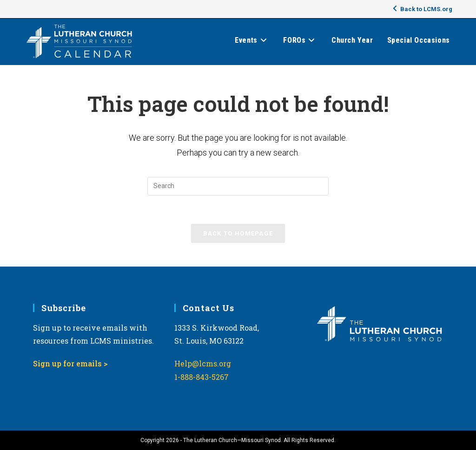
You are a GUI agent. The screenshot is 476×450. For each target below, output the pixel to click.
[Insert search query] (238, 186)
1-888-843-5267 (202, 377)
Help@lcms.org (203, 363)
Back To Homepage (238, 233)
